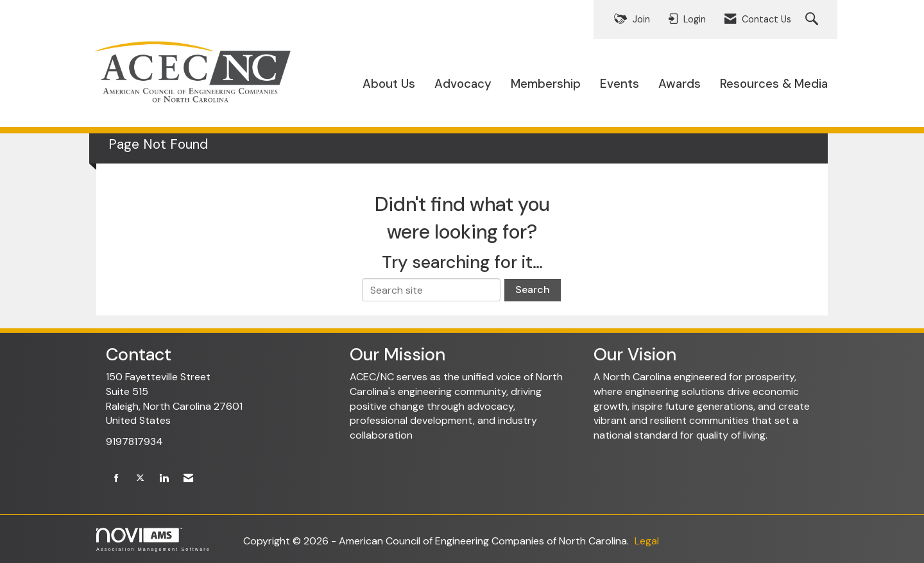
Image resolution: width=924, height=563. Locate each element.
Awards (680, 84)
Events (620, 84)
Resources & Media (774, 84)
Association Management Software (153, 540)
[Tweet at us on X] (140, 479)
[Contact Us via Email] (188, 479)
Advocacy (463, 84)
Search (533, 290)
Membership (546, 84)
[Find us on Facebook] (116, 479)
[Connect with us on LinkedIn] (164, 479)
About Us (389, 84)
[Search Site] (813, 20)
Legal (647, 541)
